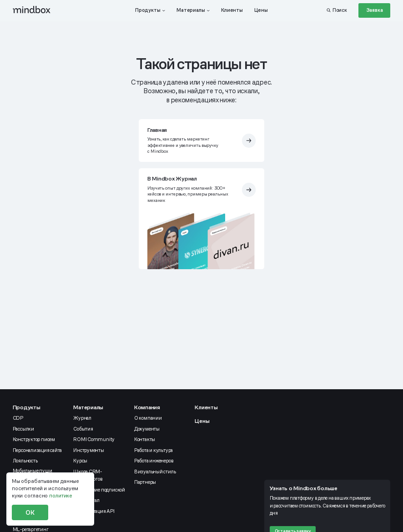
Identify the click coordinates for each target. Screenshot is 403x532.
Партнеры (145, 482)
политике (60, 496)
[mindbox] (32, 10)
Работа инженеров (154, 461)
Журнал (82, 418)
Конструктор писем (34, 439)
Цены (202, 421)
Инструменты (89, 450)
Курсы (80, 461)
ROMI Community (94, 439)
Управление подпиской (99, 490)
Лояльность (25, 461)
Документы (147, 429)
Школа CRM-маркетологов (88, 475)
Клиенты (206, 407)
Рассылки (23, 429)
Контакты (145, 439)
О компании (148, 418)
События (83, 429)
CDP (18, 418)
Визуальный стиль (155, 472)
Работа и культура (154, 450)
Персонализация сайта (38, 450)
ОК (30, 512)
